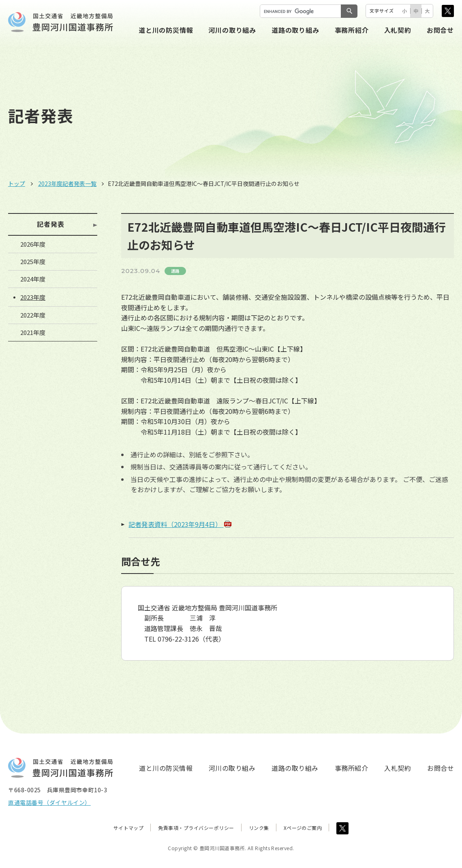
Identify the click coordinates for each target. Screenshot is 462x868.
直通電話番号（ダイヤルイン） (49, 802)
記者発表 (51, 224)
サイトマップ (129, 828)
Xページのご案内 (303, 828)
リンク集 (259, 828)
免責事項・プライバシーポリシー (196, 828)
